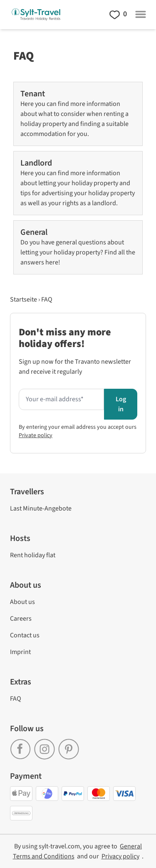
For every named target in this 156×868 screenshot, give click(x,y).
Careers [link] (21, 619)
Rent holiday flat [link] (33, 555)
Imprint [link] (20, 652)
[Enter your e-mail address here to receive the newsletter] (61, 400)
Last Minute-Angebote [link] (41, 508)
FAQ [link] (16, 699)
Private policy (36, 435)
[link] (22, 746)
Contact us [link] (25, 635)
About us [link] (22, 602)
